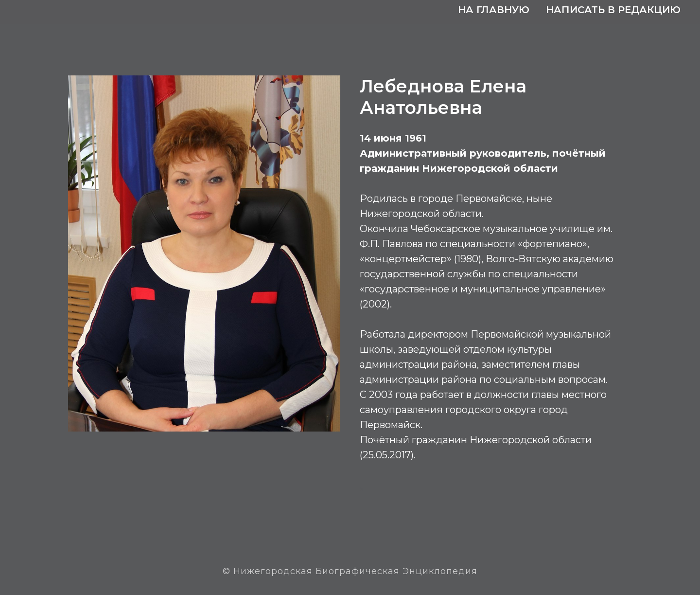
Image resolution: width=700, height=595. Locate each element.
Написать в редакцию (613, 10)
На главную (494, 10)
